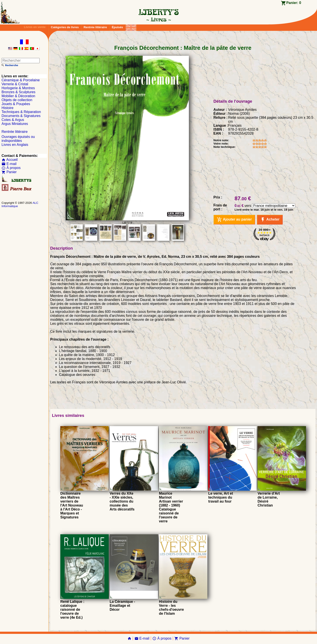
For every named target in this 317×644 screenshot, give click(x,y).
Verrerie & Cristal (15, 84)
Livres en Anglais (15, 145)
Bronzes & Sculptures (18, 92)
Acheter (270, 220)
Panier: (294, 3)
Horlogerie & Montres (18, 88)
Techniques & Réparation (21, 112)
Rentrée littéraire (95, 27)
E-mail (9, 164)
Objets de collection (17, 100)
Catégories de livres (65, 27)
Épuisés (117, 27)
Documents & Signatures (21, 116)
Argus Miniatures (15, 124)
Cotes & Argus (13, 120)
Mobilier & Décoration (18, 96)
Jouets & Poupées (16, 104)
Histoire (7, 108)
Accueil (10, 160)
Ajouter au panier (234, 220)
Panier (9, 172)
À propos (11, 168)
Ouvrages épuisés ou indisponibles (18, 139)
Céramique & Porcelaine (21, 80)
